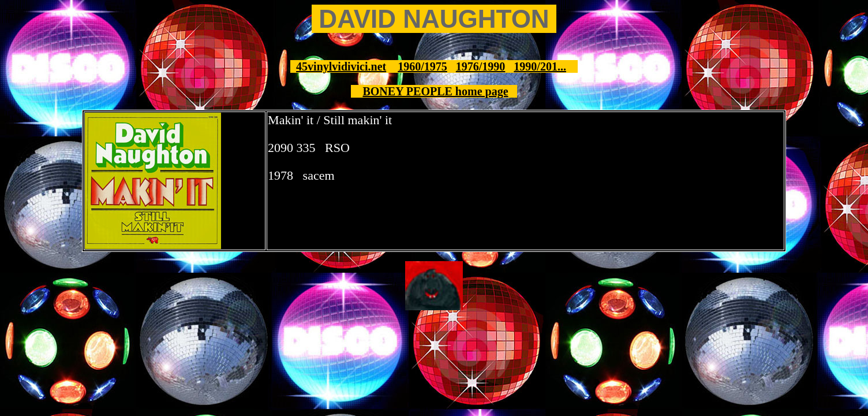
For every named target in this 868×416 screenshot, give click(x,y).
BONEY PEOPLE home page (435, 91)
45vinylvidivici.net (341, 66)
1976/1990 (481, 66)
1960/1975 (422, 66)
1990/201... (540, 66)
